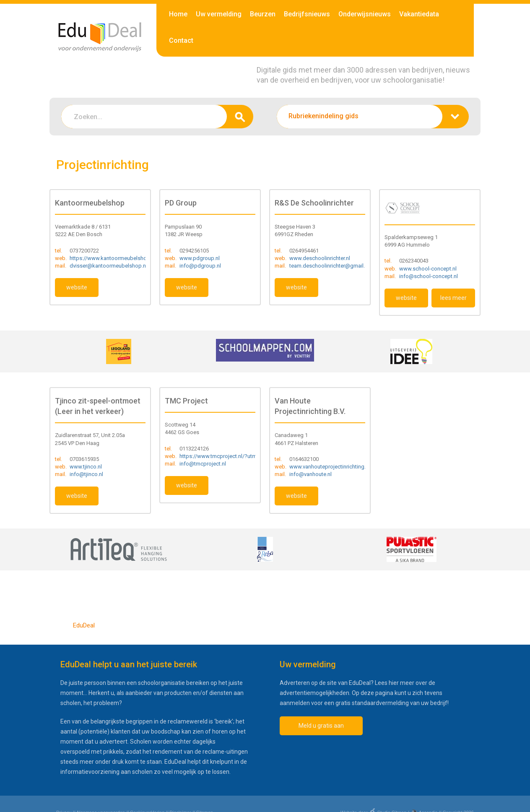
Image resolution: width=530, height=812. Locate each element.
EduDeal (84, 625)
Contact (181, 40)
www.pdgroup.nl (200, 258)
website (77, 287)
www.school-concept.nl (428, 269)
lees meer (453, 298)
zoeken (240, 117)
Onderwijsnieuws (365, 14)
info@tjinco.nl (86, 474)
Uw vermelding (219, 14)
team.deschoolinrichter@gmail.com (333, 266)
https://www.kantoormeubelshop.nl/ (114, 258)
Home (178, 14)
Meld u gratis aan (321, 726)
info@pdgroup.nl (200, 266)
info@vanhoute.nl (310, 474)
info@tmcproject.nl (203, 464)
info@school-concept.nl (429, 276)
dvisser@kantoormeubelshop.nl (108, 266)
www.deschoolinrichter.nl (320, 258)
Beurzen (263, 14)
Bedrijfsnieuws (307, 14)
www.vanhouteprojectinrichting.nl (330, 467)
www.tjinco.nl (86, 467)
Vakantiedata (419, 14)
